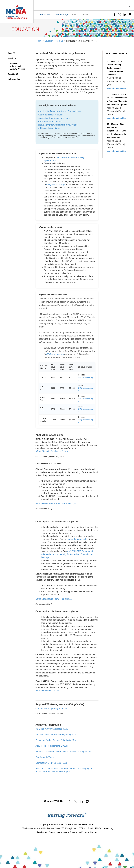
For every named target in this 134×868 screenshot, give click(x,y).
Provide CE (13, 74)
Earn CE (12, 53)
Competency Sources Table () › (52, 763)
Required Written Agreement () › (59, 125)
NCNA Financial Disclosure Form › (52, 451)
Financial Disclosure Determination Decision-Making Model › (64, 752)
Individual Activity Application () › (53, 729)
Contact (84, 15)
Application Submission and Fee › (54, 118)
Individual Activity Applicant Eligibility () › (57, 735)
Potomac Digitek (89, 832)
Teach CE (12, 58)
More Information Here (116, 88)
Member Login (62, 15)
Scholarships (14, 79)
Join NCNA (45, 15)
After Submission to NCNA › (51, 115)
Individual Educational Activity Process (18, 66)
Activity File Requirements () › (52, 746)
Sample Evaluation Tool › (47, 690)
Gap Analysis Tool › (45, 757)
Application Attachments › (50, 121)
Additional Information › (49, 128)
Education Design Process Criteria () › (56, 740)
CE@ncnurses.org (55, 354)
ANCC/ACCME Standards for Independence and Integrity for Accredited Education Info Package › (68, 554)
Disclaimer (42, 832)
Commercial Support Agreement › (51, 709)
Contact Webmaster (58, 832)
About (75, 15)
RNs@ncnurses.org (104, 828)
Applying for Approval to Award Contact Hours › (60, 111)
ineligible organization (78, 539)
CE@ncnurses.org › (56, 185)
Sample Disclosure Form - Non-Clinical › (54, 599)
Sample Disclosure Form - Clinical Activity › (56, 503)
